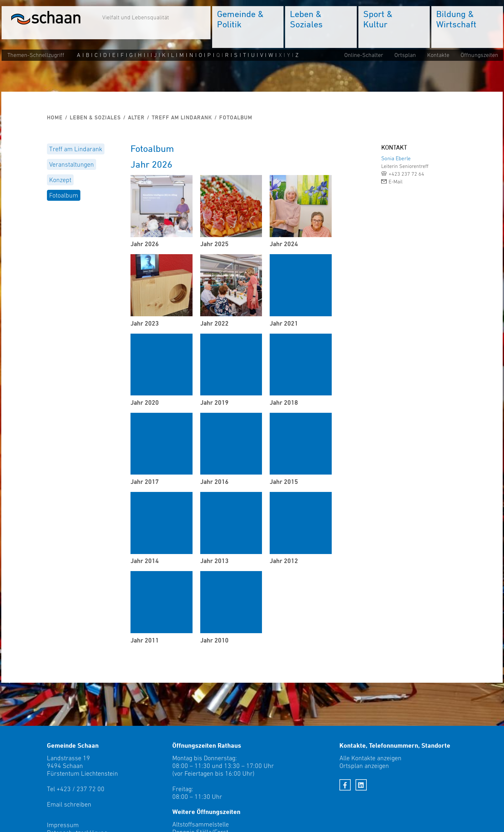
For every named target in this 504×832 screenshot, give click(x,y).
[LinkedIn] (361, 785)
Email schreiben (69, 804)
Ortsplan (405, 55)
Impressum (63, 825)
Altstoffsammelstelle (201, 824)
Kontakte (438, 55)
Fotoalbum (64, 195)
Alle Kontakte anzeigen (370, 758)
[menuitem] (248, 27)
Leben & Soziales (95, 117)
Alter (136, 117)
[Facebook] (345, 785)
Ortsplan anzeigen (364, 766)
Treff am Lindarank (182, 117)
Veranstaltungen (72, 164)
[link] (419, 174)
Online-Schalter (363, 55)
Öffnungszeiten (479, 55)
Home (55, 117)
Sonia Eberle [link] (396, 158)
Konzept (60, 180)
